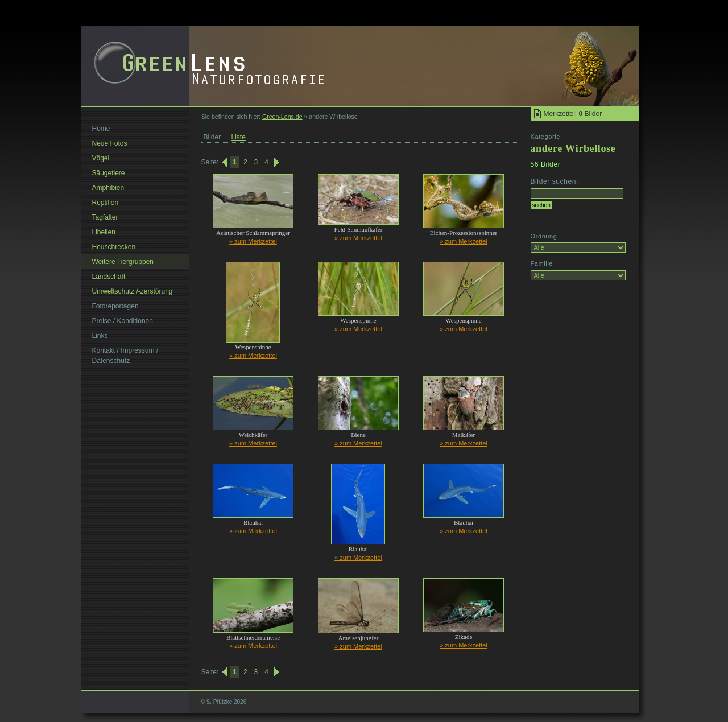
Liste (239, 137)
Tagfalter (105, 217)
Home (101, 129)
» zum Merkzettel (253, 241)
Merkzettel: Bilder (573, 114)
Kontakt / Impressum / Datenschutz (125, 356)
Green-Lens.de (282, 117)
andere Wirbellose (573, 148)
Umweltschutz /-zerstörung (133, 291)
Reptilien (106, 203)
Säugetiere (109, 173)
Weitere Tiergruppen (123, 262)
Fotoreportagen (115, 306)
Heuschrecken (114, 247)
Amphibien (108, 188)
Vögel (101, 158)
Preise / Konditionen (123, 321)
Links (100, 336)
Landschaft (109, 277)
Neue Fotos (110, 143)
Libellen (104, 232)
